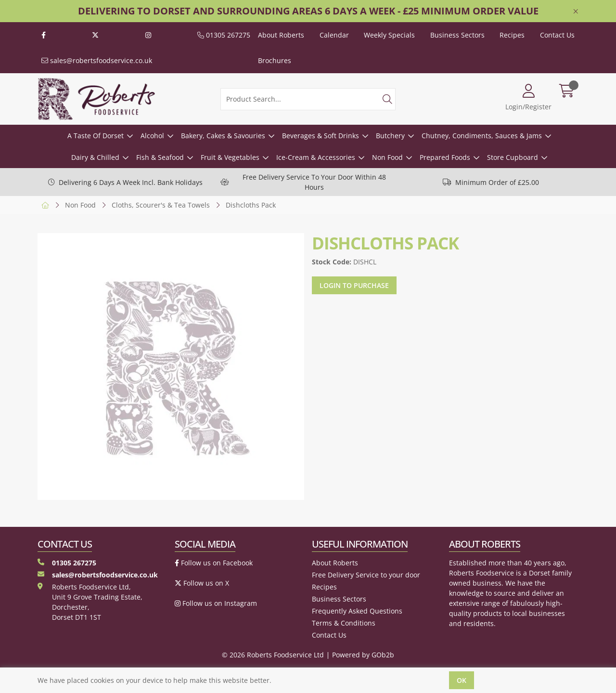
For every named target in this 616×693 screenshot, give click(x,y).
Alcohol (152, 136)
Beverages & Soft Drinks (321, 136)
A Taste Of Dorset (96, 136)
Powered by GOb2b (363, 655)
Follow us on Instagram (216, 603)
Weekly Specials (389, 35)
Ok (462, 680)
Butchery (390, 136)
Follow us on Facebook (214, 563)
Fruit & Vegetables (230, 157)
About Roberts (281, 35)
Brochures (275, 60)
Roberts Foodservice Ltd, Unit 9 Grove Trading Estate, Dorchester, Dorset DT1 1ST (90, 602)
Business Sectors (457, 35)
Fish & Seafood (160, 157)
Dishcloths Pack (251, 205)
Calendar (334, 35)
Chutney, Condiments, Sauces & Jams (482, 136)
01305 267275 (224, 35)
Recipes (512, 35)
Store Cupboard (513, 157)
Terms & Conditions (344, 623)
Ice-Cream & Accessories (316, 157)
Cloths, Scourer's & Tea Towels (161, 205)
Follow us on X (202, 583)
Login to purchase (354, 285)
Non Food (387, 157)
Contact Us (557, 35)
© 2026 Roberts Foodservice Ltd (273, 655)
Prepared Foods (445, 157)
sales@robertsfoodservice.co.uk (97, 60)
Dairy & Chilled (95, 157)
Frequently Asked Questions (357, 611)
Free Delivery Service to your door (366, 575)
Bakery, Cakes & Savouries (223, 136)
